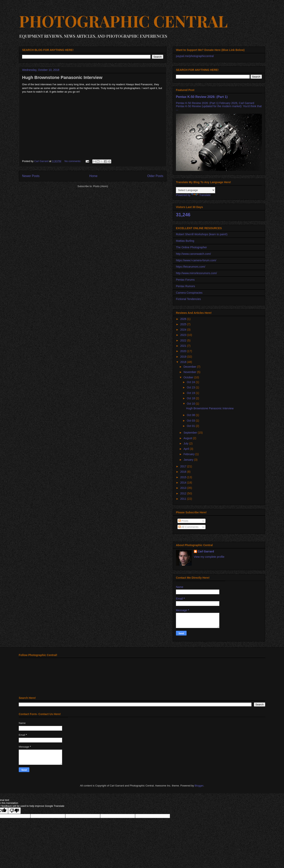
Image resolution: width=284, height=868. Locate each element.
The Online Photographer (191, 247)
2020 (184, 351)
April (187, 449)
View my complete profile (209, 557)
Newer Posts (31, 176)
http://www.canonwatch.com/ (193, 254)
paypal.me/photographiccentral (195, 56)
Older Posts (155, 176)
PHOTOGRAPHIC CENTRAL (123, 21)
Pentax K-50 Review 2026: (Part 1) (202, 97)
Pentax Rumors (185, 286)
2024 (184, 330)
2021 (184, 346)
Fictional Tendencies (188, 299)
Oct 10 (191, 404)
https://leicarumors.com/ (191, 267)
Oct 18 (191, 398)
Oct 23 (191, 387)
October (189, 377)
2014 (184, 483)
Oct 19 (191, 393)
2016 (184, 472)
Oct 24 (191, 382)
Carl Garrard (206, 551)
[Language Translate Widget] (196, 190)
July (186, 443)
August (188, 438)
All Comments (188, 527)
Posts (183, 521)
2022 (184, 340)
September (191, 433)
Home (93, 176)
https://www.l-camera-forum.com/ (196, 260)
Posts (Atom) (100, 186)
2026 (184, 319)
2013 (184, 488)
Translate (201, 195)
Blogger (199, 786)
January (189, 460)
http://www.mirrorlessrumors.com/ (196, 273)
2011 (184, 499)
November (190, 372)
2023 (184, 335)
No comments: (73, 161)
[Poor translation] (14, 811)
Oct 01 (191, 426)
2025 (184, 324)
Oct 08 (191, 415)
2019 (184, 357)
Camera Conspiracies (189, 293)
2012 (184, 493)
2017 (184, 466)
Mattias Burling (185, 241)
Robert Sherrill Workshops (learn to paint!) (202, 234)
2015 (184, 477)
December (190, 367)
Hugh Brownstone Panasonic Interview (62, 77)
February (189, 454)
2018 (184, 362)
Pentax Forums (185, 280)
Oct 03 (191, 421)
